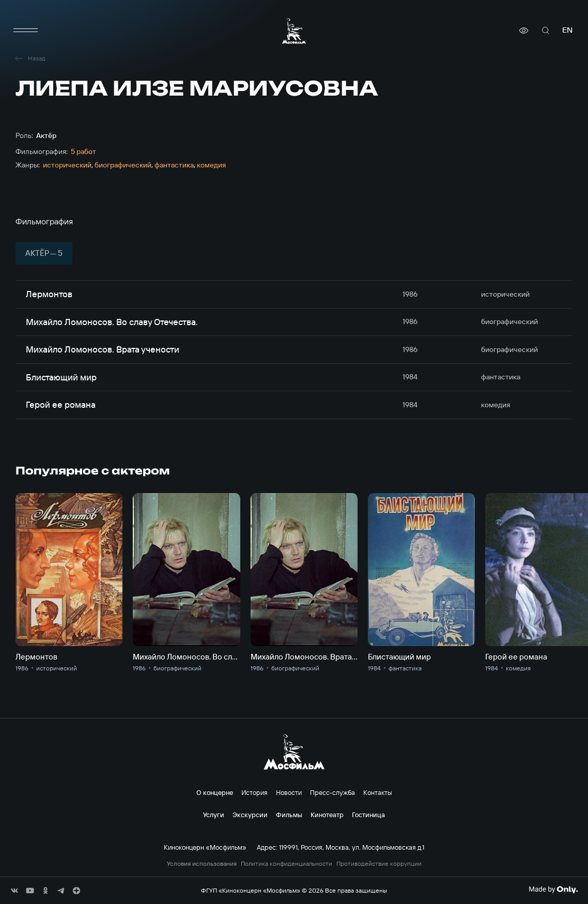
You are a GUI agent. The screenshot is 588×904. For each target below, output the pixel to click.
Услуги (214, 815)
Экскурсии (250, 815)
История (254, 792)
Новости (289, 792)
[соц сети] (14, 891)
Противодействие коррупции (379, 864)
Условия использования (202, 864)
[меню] (26, 30)
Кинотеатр (327, 815)
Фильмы (289, 815)
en (567, 30)
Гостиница (368, 815)
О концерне (215, 792)
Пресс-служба (332, 792)
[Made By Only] (553, 890)
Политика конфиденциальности (287, 864)
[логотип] (294, 31)
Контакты (378, 792)
